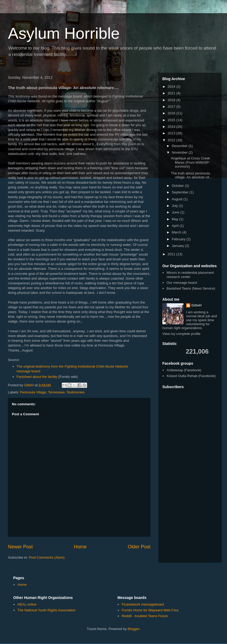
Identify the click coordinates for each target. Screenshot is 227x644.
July (175, 206)
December (180, 146)
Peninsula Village (33, 392)
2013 (172, 133)
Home (80, 547)
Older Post (139, 547)
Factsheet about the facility (37, 377)
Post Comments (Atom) (47, 557)
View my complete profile (181, 334)
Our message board (182, 283)
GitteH (197, 305)
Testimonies (76, 392)
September (181, 192)
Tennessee (56, 392)
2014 (172, 127)
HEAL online (27, 604)
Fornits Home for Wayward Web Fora (150, 610)
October (178, 186)
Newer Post (20, 547)
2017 (172, 107)
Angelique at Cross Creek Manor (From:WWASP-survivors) (190, 162)
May (176, 219)
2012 (172, 140)
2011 (172, 254)
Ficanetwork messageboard (143, 604)
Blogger (134, 629)
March (177, 232)
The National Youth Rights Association (46, 610)
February (179, 239)
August (178, 199)
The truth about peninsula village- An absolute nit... (191, 175)
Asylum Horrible (64, 33)
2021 (172, 93)
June (176, 212)
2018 (172, 100)
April (176, 226)
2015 (172, 120)
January (178, 246)
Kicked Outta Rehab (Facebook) (191, 376)
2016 (172, 113)
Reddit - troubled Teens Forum (145, 616)
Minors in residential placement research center (190, 275)
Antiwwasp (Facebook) (184, 370)
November (180, 152)
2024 (172, 87)
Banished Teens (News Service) (191, 288)
